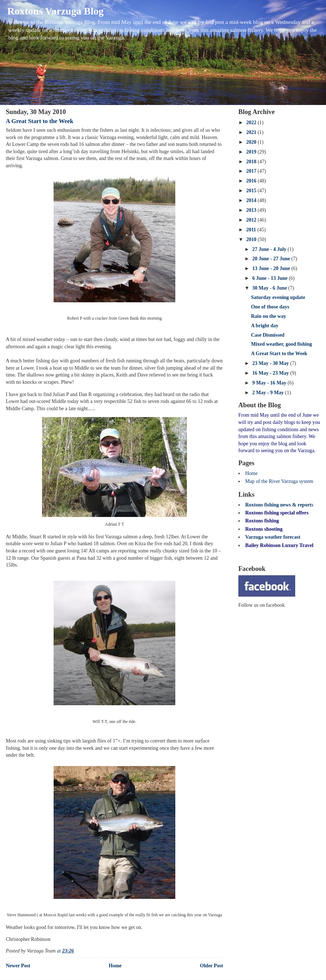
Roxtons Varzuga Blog (55, 11)
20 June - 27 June (272, 259)
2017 (252, 171)
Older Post (212, 966)
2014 (252, 200)
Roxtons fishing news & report (278, 505)
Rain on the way (269, 316)
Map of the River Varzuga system (279, 481)
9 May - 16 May (270, 383)
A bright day (265, 326)
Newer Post (18, 966)
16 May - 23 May (271, 373)
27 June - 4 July (270, 249)
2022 (252, 123)
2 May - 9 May (269, 393)
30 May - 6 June (270, 288)
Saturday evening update (278, 297)
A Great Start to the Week (39, 121)
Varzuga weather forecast (273, 537)
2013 (252, 210)
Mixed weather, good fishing (281, 344)
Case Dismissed (268, 335)
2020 (252, 142)
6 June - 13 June (270, 278)
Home (115, 966)
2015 (252, 191)
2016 (252, 181)
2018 (252, 162)
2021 (252, 132)
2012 (252, 220)
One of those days (270, 307)
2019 (252, 152)
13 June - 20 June (272, 268)
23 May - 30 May (271, 363)
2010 (252, 239)
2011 (252, 230)
